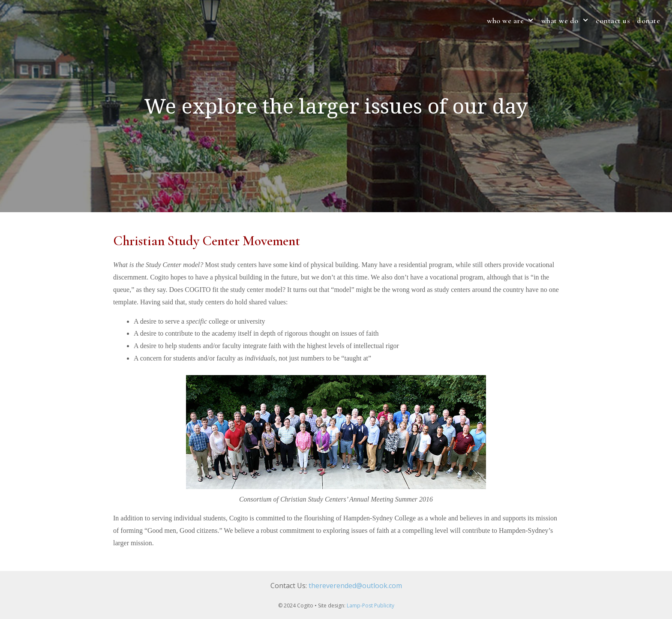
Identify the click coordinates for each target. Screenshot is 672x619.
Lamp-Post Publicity (370, 605)
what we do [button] (567, 21)
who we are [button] (512, 21)
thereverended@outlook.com (355, 586)
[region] (336, 106)
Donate (648, 21)
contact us (613, 21)
